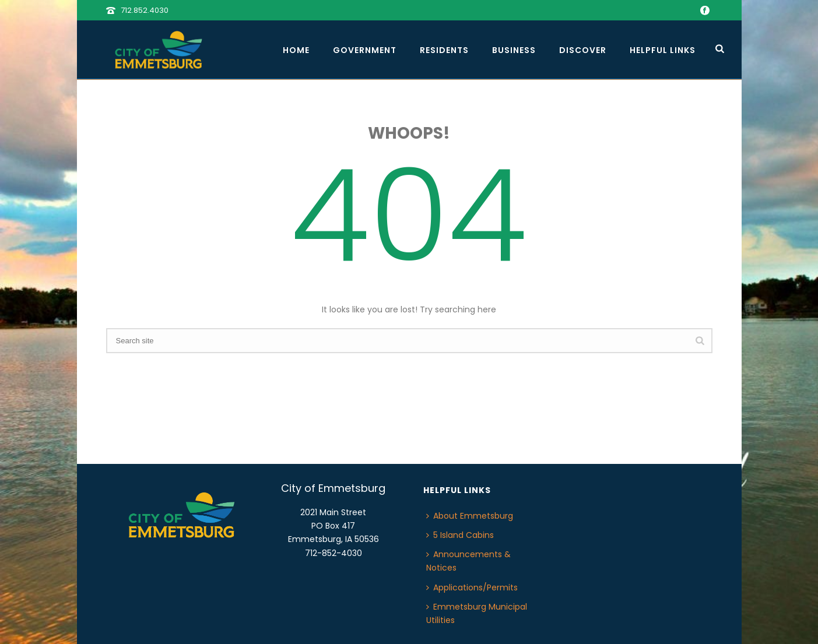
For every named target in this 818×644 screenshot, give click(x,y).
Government (365, 50)
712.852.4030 (145, 10)
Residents (444, 50)
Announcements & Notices (468, 561)
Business (514, 50)
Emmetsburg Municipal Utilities (477, 613)
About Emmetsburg (470, 516)
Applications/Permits (472, 587)
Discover (583, 50)
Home (296, 50)
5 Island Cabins (460, 535)
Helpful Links (663, 50)
